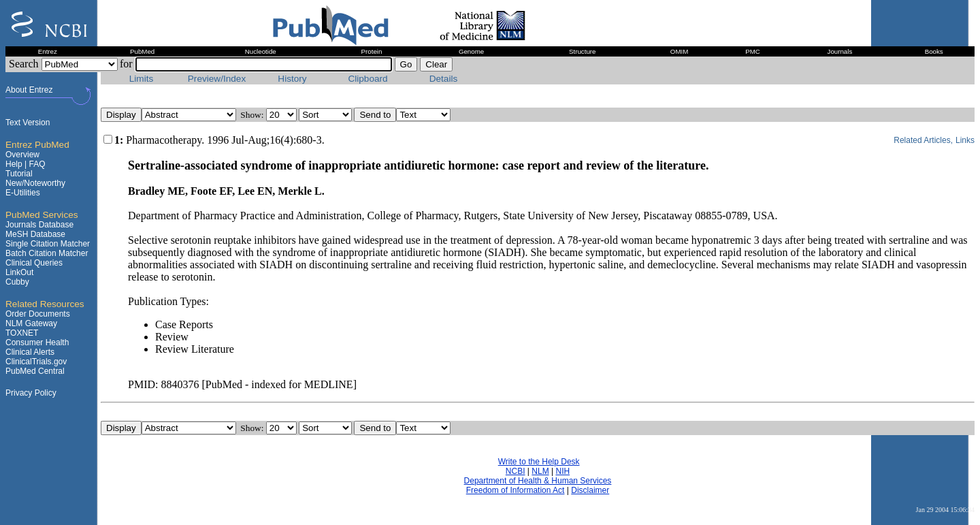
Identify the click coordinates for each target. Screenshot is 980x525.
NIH (562, 471)
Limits (142, 79)
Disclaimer (590, 490)
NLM (540, 471)
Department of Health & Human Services (538, 481)
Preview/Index (217, 79)
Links (965, 140)
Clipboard (367, 79)
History (292, 79)
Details (444, 79)
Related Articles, (923, 140)
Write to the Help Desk (539, 462)
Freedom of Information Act (516, 490)
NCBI (516, 471)
